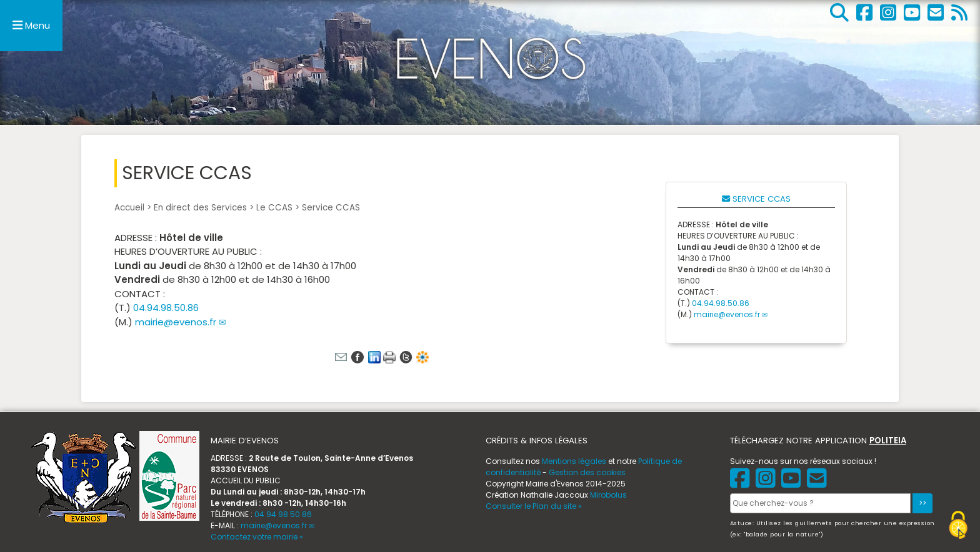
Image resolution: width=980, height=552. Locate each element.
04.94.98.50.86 (166, 308)
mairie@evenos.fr (176, 322)
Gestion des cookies (587, 472)
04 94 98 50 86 (283, 514)
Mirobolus (608, 495)
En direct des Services (200, 208)
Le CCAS (274, 208)
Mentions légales (574, 461)
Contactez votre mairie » (257, 537)
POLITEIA (888, 441)
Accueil (129, 208)
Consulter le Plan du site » (534, 506)
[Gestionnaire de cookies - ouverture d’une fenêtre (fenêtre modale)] (958, 527)
